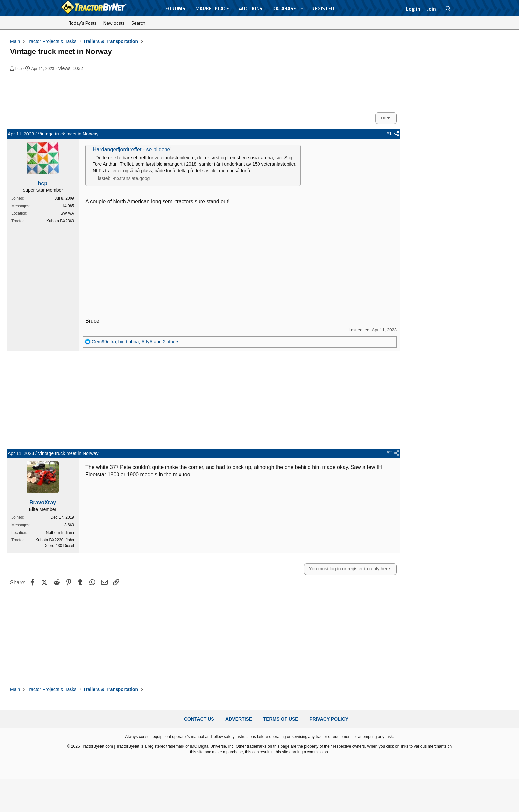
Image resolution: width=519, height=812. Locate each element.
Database (284, 8)
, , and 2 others (136, 342)
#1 (389, 133)
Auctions (251, 8)
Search (138, 23)
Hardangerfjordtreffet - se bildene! (132, 150)
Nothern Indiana (60, 533)
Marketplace (212, 8)
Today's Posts (83, 23)
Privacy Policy (329, 719)
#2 (389, 453)
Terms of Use (281, 719)
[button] (302, 8)
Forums (175, 8)
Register (323, 8)
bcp (18, 69)
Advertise (239, 719)
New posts (114, 23)
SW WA (67, 213)
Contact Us (199, 719)
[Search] (448, 9)
